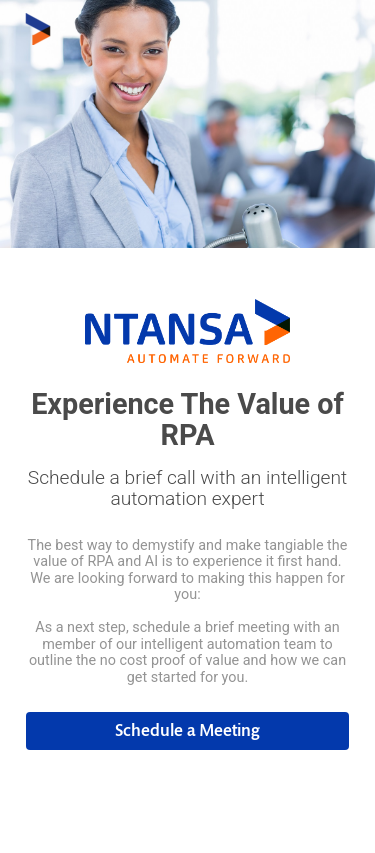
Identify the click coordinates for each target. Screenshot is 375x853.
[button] (188, 731)
